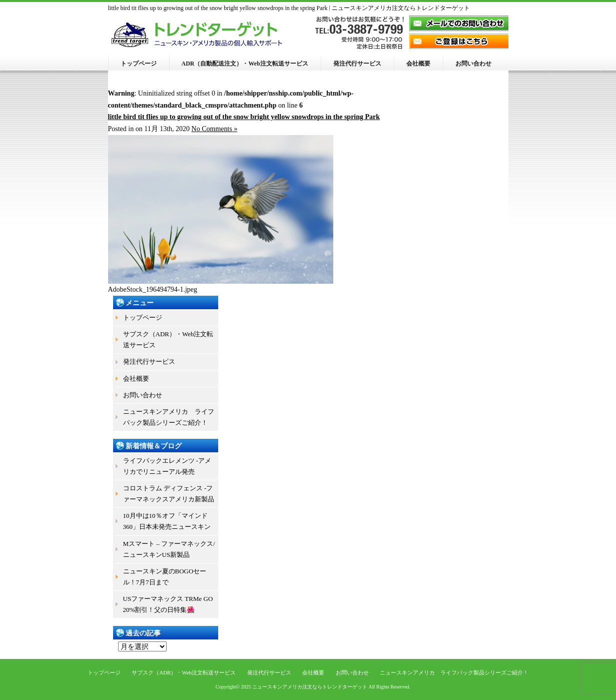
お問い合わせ (473, 64)
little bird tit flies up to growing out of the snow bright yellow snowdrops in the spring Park (244, 117)
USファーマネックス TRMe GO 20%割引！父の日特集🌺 (168, 604)
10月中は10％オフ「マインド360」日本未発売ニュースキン (167, 521)
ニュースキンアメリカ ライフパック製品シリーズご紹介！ (169, 417)
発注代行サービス (357, 64)
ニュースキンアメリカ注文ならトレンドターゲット (310, 687)
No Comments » (215, 129)
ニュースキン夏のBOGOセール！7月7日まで (165, 577)
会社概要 (418, 64)
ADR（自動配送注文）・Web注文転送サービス (245, 64)
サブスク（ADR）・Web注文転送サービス (168, 339)
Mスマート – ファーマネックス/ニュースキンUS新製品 (169, 549)
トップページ (139, 64)
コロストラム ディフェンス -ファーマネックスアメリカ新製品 (169, 494)
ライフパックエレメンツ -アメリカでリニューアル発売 (167, 466)
